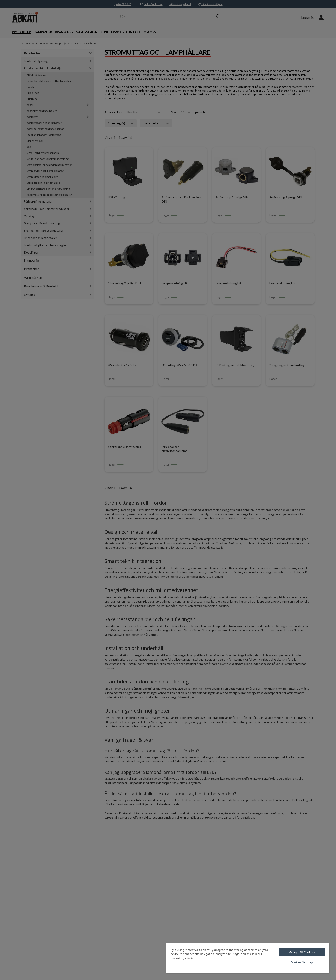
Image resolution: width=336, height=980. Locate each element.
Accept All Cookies (302, 952)
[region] (248, 958)
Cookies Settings (302, 962)
